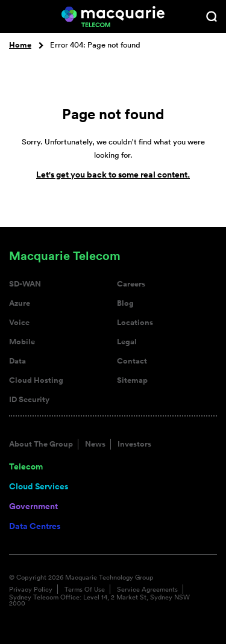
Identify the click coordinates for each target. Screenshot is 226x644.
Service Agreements (147, 589)
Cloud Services (39, 486)
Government (33, 506)
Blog (125, 303)
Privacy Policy (31, 589)
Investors (134, 444)
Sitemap (132, 380)
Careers (131, 284)
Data (17, 361)
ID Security (29, 400)
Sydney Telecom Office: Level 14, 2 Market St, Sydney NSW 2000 (99, 600)
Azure (20, 303)
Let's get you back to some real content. (113, 175)
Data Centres (35, 526)
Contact (132, 361)
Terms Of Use (85, 589)
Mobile (22, 342)
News (95, 444)
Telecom (26, 466)
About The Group (41, 444)
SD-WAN (25, 284)
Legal (127, 342)
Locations (135, 323)
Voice (19, 323)
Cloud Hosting (36, 380)
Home (20, 45)
